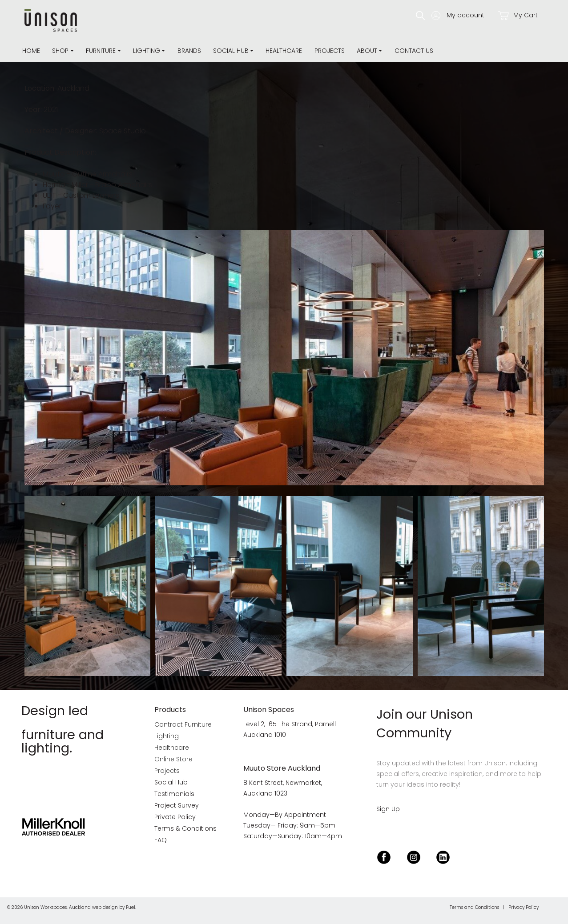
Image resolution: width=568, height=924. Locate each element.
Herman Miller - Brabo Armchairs (97, 185)
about (367, 51)
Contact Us (414, 51)
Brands (189, 51)
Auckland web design (93, 907)
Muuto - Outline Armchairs (88, 174)
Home (31, 51)
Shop (60, 51)
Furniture (101, 51)
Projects (330, 51)
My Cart (518, 15)
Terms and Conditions (474, 907)
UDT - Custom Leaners (81, 195)
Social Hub (231, 51)
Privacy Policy (524, 907)
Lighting (147, 51)
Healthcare (284, 51)
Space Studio (123, 131)
